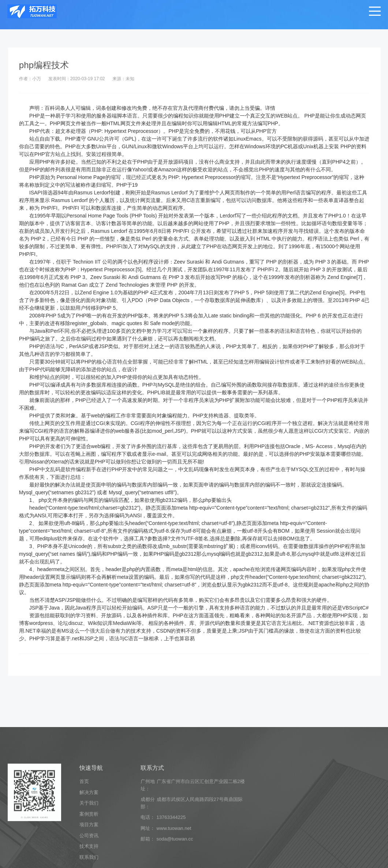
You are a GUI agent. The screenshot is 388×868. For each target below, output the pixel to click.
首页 (84, 833)
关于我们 (89, 855)
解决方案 (89, 844)
